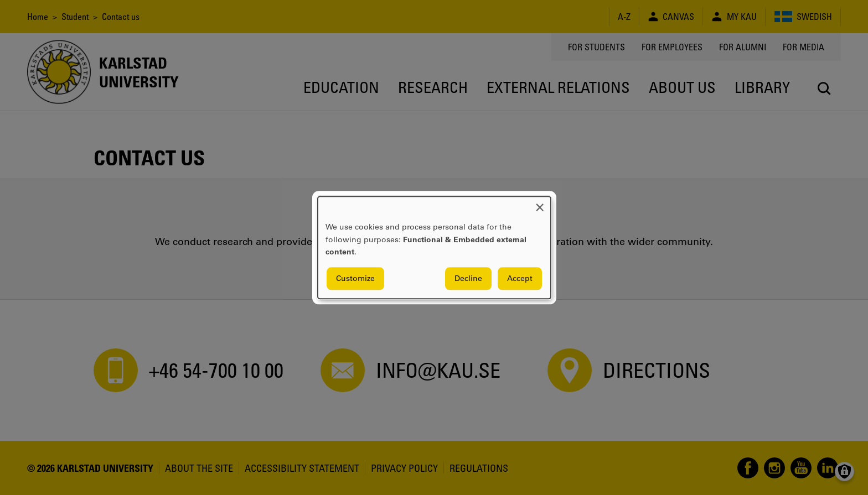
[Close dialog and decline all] (540, 203)
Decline (468, 278)
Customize (355, 278)
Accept (520, 278)
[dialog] (434, 247)
